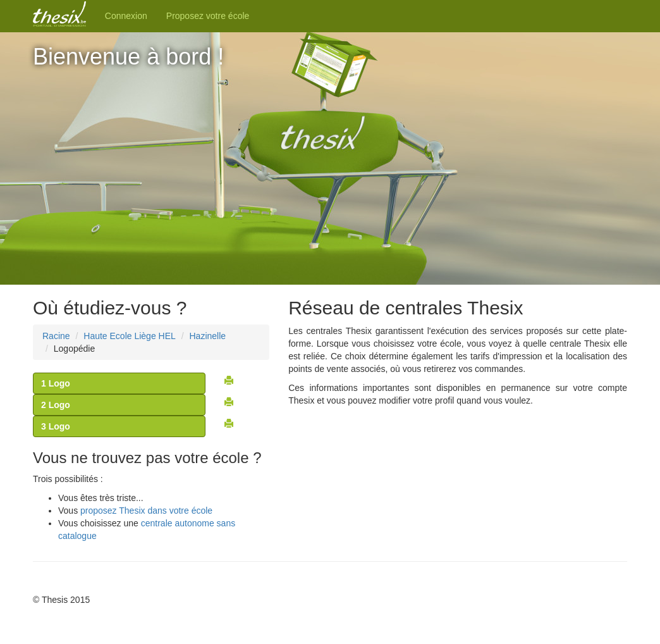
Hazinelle (207, 336)
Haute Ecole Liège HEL (130, 336)
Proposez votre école (208, 16)
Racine (56, 336)
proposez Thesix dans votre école (146, 511)
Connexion (126, 16)
